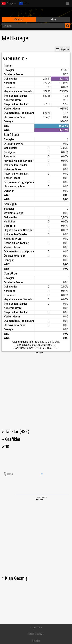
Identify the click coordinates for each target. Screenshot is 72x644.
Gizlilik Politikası (36, 634)
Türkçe (8, 3)
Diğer (61, 49)
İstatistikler (10, 49)
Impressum (36, 627)
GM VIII (41, 49)
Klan (53, 20)
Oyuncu (19, 20)
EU (23, 3)
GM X (27, 49)
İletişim (36, 641)
